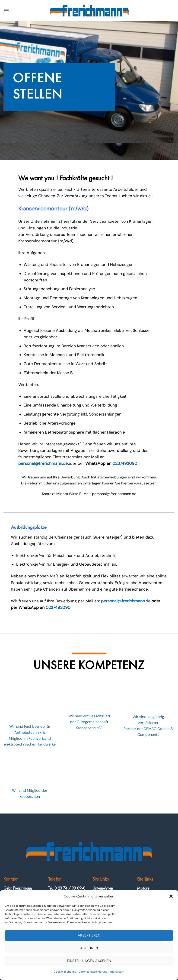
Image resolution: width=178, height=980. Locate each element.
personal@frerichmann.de (43, 463)
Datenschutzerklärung (93, 972)
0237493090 (125, 463)
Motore (143, 888)
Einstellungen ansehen (89, 961)
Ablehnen (89, 948)
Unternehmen (103, 888)
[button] (171, 896)
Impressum (117, 972)
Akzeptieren (89, 935)
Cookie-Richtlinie (65, 972)
